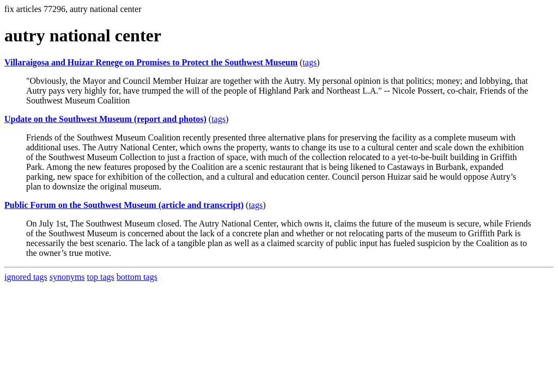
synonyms (67, 277)
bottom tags (137, 277)
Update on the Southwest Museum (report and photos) (105, 119)
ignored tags (26, 277)
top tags (101, 277)
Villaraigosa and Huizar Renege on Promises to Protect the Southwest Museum (151, 62)
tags (310, 62)
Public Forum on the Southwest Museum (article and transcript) (124, 205)
